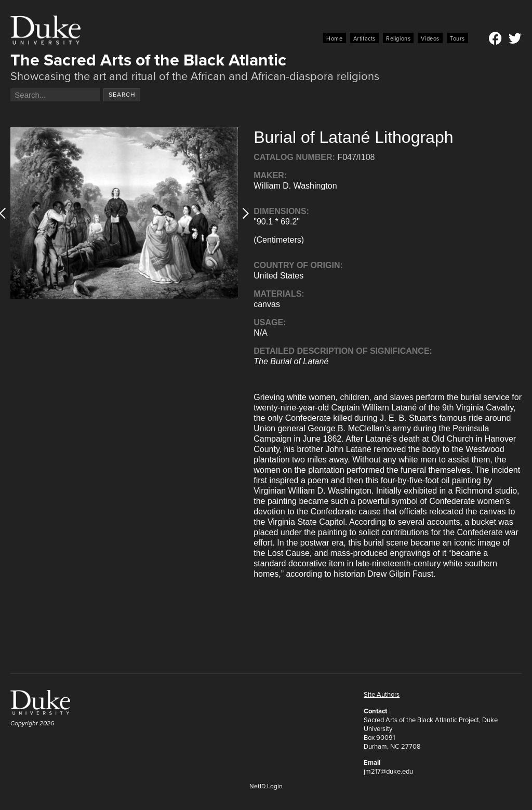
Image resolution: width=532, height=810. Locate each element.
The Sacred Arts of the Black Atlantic (148, 60)
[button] (242, 213)
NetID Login (266, 786)
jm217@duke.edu (388, 771)
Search (122, 95)
